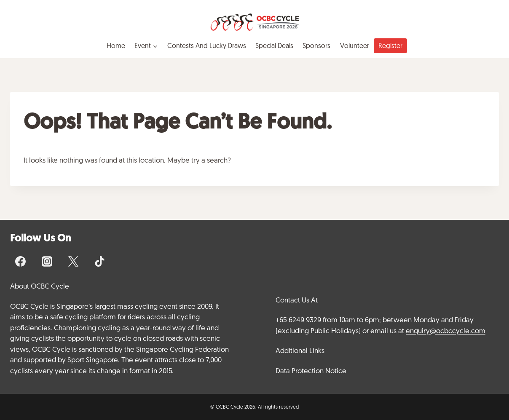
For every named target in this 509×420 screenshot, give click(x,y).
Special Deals (274, 46)
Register (390, 46)
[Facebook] (21, 261)
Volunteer (355, 46)
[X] (73, 261)
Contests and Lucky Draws (207, 46)
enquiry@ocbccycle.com (446, 331)
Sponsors (316, 46)
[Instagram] (47, 261)
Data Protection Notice (311, 371)
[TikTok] (99, 261)
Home (116, 46)
